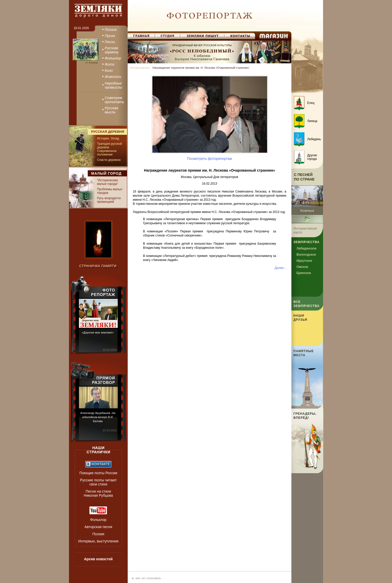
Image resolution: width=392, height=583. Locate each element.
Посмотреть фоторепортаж (210, 159)
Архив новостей (98, 559)
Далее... (281, 268)
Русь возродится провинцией (109, 200)
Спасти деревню (109, 160)
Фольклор (98, 520)
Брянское (304, 273)
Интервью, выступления (98, 541)
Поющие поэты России (98, 473)
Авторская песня (98, 527)
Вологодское (306, 254)
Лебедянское (306, 248)
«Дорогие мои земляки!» (98, 332)
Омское (302, 267)
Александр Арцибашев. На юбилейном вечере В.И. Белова (98, 417)
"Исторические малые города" (108, 182)
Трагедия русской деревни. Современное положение (109, 149)
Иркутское (304, 261)
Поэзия (98, 534)
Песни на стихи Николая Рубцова (98, 493)
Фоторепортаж (140, 68)
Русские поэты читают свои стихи (98, 482)
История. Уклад (108, 138)
